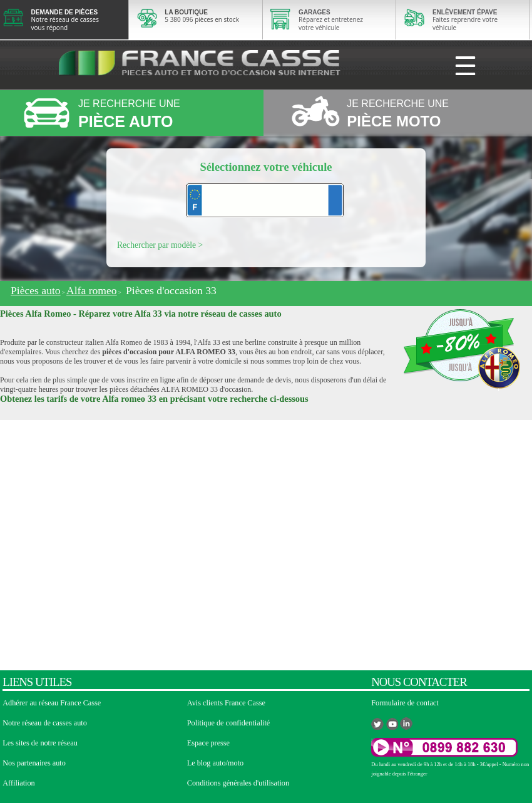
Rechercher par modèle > (160, 245)
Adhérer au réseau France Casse (52, 703)
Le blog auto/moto (215, 763)
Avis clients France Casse (226, 703)
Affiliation (18, 783)
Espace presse (208, 743)
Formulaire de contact (405, 703)
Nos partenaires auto (34, 763)
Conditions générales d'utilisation (238, 783)
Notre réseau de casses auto (45, 723)
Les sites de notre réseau (40, 743)
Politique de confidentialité (229, 723)
